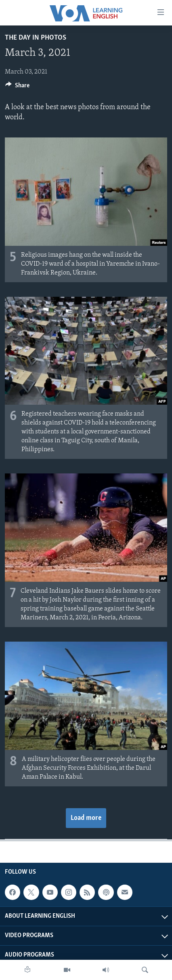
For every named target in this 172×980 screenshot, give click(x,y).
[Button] (17, 87)
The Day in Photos (36, 38)
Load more (86, 818)
